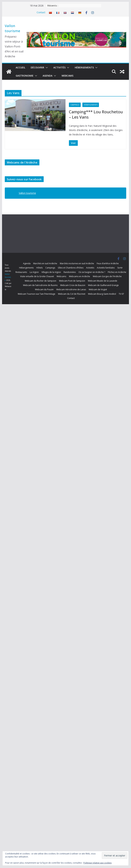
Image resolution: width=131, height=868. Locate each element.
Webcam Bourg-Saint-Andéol (102, 294)
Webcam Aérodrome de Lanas (71, 289)
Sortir (120, 268)
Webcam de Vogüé (98, 289)
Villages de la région (51, 272)
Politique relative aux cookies (97, 863)
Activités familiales (106, 268)
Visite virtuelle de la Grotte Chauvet (37, 276)
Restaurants (21, 272)
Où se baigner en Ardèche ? (92, 272)
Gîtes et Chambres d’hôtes (71, 268)
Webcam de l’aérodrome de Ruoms (40, 285)
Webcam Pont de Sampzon (72, 281)
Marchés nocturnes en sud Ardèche (77, 263)
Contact (41, 12)
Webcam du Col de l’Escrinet (72, 294)
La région (34, 272)
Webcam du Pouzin (44, 289)
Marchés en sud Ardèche (45, 263)
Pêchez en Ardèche (117, 272)
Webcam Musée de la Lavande (103, 281)
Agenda (48, 76)
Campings (75, 105)
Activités (59, 67)
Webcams (67, 76)
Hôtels (39, 268)
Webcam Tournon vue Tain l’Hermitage (37, 294)
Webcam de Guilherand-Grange (103, 285)
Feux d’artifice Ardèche (108, 263)
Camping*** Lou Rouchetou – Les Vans (96, 114)
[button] (46, 68)
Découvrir (37, 67)
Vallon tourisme (27, 193)
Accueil (20, 67)
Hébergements (84, 67)
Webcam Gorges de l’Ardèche (107, 276)
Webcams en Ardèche (79, 276)
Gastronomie (25, 76)
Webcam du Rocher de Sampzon (41, 281)
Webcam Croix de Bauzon (73, 285)
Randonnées (70, 272)
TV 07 (121, 294)
